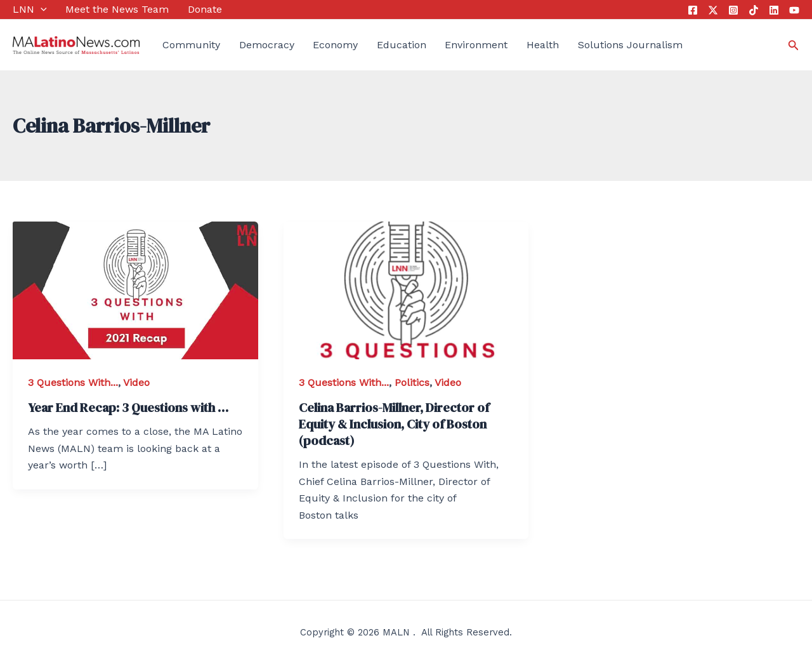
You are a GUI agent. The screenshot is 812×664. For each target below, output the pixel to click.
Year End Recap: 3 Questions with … (128, 408)
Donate (205, 9)
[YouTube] (794, 10)
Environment (476, 45)
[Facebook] (693, 10)
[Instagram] (733, 10)
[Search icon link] (794, 45)
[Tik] (754, 10)
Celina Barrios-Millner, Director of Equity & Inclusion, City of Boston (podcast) (394, 424)
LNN (30, 10)
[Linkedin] (774, 10)
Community (191, 45)
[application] (41, 10)
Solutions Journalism (630, 45)
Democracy (267, 45)
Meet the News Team (117, 9)
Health (543, 45)
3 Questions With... (73, 382)
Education (402, 45)
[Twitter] (713, 10)
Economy (335, 45)
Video (136, 382)
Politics (412, 382)
